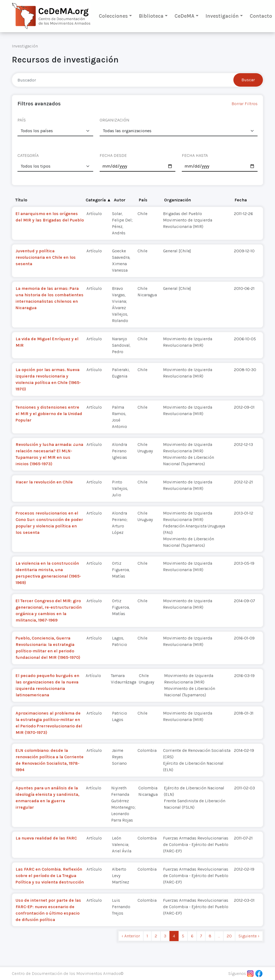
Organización (178, 200)
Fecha (241, 200)
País (143, 200)
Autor (120, 200)
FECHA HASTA (195, 155)
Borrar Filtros (245, 104)
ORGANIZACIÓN (115, 120)
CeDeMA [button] (184, 16)
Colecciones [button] (113, 16)
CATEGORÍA (28, 155)
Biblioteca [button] (151, 16)
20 (229, 936)
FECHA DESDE (113, 155)
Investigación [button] (222, 16)
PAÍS (22, 120)
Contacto (261, 16)
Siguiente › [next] (249, 936)
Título (21, 200)
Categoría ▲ (98, 200)
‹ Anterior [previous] (131, 936)
